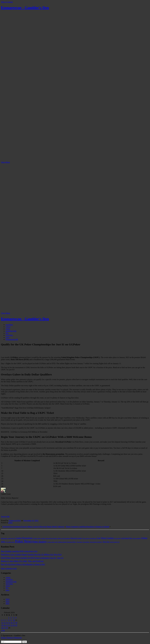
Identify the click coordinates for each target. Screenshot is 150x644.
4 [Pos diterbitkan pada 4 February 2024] (16, 618)
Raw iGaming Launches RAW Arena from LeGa (19, 551)
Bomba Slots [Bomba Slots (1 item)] (4, 538)
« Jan (3, 630)
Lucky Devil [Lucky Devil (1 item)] (118, 538)
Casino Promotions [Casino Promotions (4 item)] (24, 538)
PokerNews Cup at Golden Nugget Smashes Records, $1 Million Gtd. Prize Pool (31, 555)
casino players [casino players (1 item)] (11, 538)
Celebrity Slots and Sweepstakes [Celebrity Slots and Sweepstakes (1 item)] (49, 538)
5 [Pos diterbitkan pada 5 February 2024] (2, 620)
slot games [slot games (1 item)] (80, 542)
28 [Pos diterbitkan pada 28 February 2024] (7, 628)
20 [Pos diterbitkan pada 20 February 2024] (5, 625)
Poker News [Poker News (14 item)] (23, 541)
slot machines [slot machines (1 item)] (86, 542)
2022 (7, 603)
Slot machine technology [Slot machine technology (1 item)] (96, 542)
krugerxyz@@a (15, 520)
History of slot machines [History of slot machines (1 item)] (64, 538)
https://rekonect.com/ (9, 568)
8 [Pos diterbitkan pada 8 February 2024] (9, 620)
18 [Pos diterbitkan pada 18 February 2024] (16, 623)
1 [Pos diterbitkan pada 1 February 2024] (9, 618)
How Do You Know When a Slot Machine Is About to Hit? (23, 564)
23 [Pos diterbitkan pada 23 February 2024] (12, 625)
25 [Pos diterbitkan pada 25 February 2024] (16, 625)
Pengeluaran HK (12, 339)
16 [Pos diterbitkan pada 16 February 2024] (12, 623)
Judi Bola (9, 335)
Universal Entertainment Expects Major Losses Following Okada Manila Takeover (33, 527)
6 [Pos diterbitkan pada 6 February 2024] (4, 620)
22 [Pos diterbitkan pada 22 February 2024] (9, 625)
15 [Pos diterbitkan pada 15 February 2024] (9, 623)
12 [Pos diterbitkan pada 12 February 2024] (2, 623)
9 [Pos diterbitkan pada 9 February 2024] (11, 620)
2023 (7, 601)
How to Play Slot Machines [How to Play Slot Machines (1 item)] (90, 538)
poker (8, 329)
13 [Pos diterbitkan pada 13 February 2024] (5, 623)
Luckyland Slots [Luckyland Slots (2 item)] (127, 538)
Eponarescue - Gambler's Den (25, 8)
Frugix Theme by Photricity (11, 638)
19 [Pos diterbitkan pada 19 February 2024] (2, 625)
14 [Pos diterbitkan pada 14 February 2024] (7, 623)
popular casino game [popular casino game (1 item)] (52, 542)
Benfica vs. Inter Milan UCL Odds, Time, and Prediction (22, 561)
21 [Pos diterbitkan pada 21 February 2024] (7, 625)
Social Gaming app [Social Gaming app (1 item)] (115, 542)
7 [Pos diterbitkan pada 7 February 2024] (6, 620)
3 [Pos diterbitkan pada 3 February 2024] (13, 618)
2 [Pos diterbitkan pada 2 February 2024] (11, 618)
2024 (7, 599)
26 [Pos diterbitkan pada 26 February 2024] (2, 628)
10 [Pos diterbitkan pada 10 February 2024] (14, 620)
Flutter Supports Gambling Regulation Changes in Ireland (87, 527)
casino (8, 327)
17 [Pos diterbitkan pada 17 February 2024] (14, 623)
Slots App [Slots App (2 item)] (106, 542)
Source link (5, 517)
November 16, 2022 (31, 520)
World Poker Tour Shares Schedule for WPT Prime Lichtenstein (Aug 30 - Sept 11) (32, 558)
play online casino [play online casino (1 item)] (10, 542)
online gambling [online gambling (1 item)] (137, 538)
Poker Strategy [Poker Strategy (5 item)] (39, 542)
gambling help (11, 331)
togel (7, 337)
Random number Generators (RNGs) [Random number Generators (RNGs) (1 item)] (67, 542)
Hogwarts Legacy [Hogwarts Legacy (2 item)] (76, 538)
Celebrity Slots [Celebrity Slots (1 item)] (37, 538)
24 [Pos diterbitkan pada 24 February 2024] (14, 625)
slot (7, 333)
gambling (9, 325)
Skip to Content (7, 2)
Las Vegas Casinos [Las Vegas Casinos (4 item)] (105, 538)
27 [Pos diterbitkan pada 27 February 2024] (5, 628)
